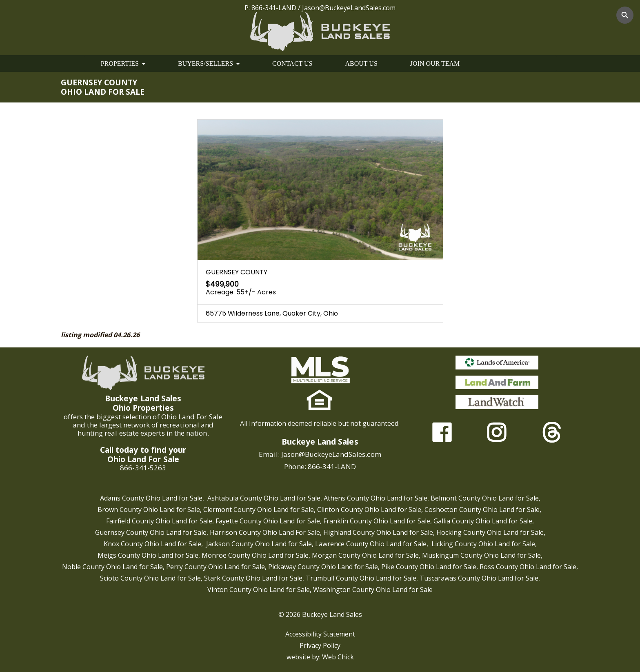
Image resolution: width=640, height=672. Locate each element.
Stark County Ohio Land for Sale (253, 578)
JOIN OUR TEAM (435, 63)
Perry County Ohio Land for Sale (216, 567)
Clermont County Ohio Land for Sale (259, 510)
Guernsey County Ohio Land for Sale (151, 532)
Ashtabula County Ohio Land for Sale (264, 498)
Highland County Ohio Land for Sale (378, 532)
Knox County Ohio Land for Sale (152, 544)
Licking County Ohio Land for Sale (483, 544)
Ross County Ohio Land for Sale (528, 567)
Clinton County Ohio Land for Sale (369, 510)
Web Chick (338, 657)
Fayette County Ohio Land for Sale (268, 521)
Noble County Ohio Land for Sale (112, 567)
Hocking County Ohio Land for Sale (490, 532)
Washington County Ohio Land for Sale (373, 590)
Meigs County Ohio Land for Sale (148, 555)
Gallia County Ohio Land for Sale (483, 521)
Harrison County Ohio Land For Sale (265, 532)
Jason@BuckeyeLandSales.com (349, 8)
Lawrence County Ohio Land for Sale (371, 544)
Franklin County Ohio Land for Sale (377, 521)
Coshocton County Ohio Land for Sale (482, 510)
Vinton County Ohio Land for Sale (259, 590)
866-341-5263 (143, 468)
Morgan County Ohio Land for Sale (365, 555)
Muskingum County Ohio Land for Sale (481, 555)
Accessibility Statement (320, 634)
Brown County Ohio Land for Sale (149, 510)
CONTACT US (292, 63)
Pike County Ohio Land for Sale (429, 567)
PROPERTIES (123, 63)
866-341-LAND (274, 8)
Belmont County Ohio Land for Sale (485, 498)
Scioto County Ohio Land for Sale (150, 578)
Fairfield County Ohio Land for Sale (159, 521)
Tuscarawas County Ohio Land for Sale (479, 578)
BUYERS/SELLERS (209, 63)
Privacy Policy (320, 645)
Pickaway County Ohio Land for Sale (323, 567)
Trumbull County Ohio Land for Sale (361, 578)
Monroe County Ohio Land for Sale (255, 555)
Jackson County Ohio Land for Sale (259, 544)
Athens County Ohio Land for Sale (376, 498)
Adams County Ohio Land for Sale (151, 498)
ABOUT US (361, 63)
